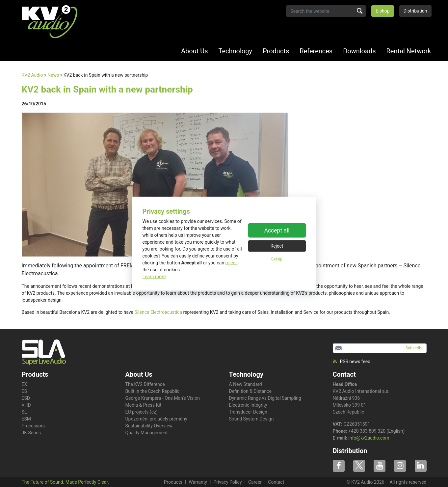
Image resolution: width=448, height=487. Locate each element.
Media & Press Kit (144, 405)
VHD (26, 405)
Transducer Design (248, 412)
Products (276, 51)
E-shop (383, 11)
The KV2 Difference (145, 384)
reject (231, 262)
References (316, 51)
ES (24, 391)
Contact (344, 374)
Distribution (415, 11)
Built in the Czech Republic (153, 391)
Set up (277, 259)
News (53, 75)
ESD (26, 398)
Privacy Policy (227, 482)
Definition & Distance (250, 391)
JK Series (31, 433)
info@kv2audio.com (369, 438)
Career (255, 482)
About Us (195, 51)
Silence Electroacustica (158, 312)
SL (24, 412)
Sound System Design (251, 419)
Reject (277, 246)
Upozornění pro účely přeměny (156, 419)
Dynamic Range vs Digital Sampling (265, 398)
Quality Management (147, 433)
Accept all (277, 230)
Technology (235, 51)
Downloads (359, 51)
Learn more (154, 276)
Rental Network (409, 51)
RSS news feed (352, 362)
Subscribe (414, 348)
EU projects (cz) (142, 412)
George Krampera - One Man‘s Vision (163, 398)
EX (25, 384)
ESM (26, 419)
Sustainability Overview (149, 426)
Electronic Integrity (248, 405)
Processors (33, 426)
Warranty (198, 482)
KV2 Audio (32, 75)
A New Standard (246, 384)
